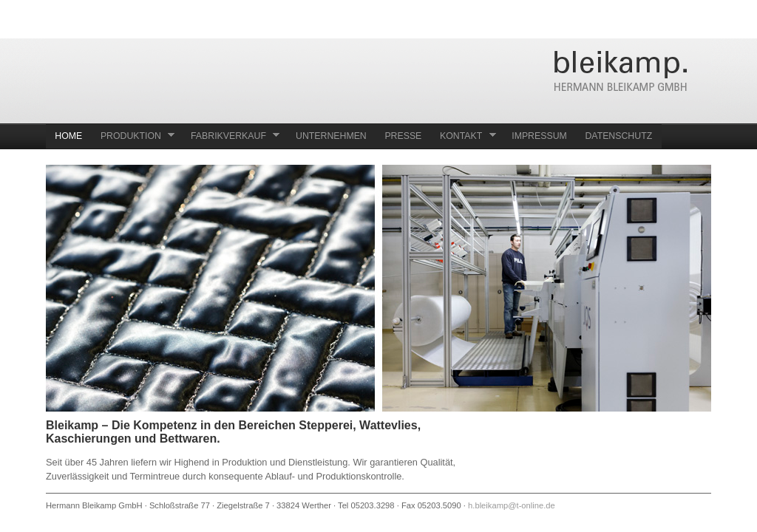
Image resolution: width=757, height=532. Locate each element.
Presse (403, 136)
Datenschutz (618, 136)
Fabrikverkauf (231, 136)
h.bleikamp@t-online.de (512, 505)
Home (68, 136)
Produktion (133, 136)
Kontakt (464, 136)
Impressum (539, 136)
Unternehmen (331, 136)
